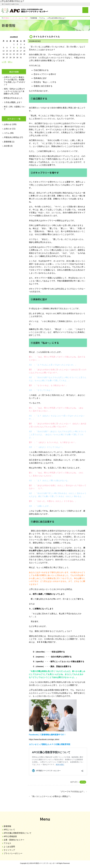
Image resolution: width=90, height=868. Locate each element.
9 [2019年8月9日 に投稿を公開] (17, 48)
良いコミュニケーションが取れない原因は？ (51, 796)
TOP (15, 18)
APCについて (9, 830)
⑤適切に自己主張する (43, 86)
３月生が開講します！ (13, 102)
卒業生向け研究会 (11, 137)
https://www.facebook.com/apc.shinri (44, 739)
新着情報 (8, 142)
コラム (83, 782)
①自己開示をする (41, 70)
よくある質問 (9, 847)
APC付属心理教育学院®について (18, 833)
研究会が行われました (13, 98)
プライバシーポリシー (13, 853)
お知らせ (8, 124)
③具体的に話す (40, 78)
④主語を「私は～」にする (45, 82)
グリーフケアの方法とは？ (72, 792)
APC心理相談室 (10, 836)
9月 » (10, 62)
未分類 (7, 146)
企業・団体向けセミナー (14, 840)
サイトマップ (9, 850)
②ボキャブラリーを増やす (45, 74)
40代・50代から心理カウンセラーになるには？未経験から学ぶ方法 (14, 91)
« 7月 (4, 62)
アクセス (7, 843)
